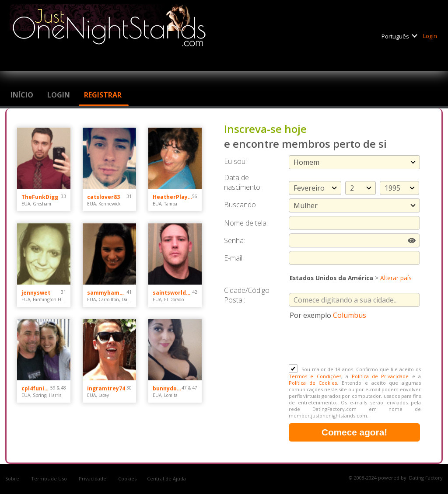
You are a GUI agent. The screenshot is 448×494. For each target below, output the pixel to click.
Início (23, 95)
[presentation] (355, 343)
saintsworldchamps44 (172, 293)
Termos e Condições (315, 376)
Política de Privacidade (380, 376)
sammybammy (107, 293)
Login (431, 36)
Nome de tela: (247, 223)
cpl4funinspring (36, 388)
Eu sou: (235, 161)
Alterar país (396, 278)
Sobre (13, 478)
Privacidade (93, 478)
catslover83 (103, 197)
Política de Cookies (313, 383)
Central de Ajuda (166, 478)
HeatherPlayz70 (172, 197)
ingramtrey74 (106, 388)
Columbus (350, 315)
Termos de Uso (50, 478)
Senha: (235, 240)
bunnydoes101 (167, 388)
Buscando (240, 205)
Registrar (104, 95)
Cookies (127, 478)
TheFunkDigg (40, 197)
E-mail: (234, 258)
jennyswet (36, 293)
